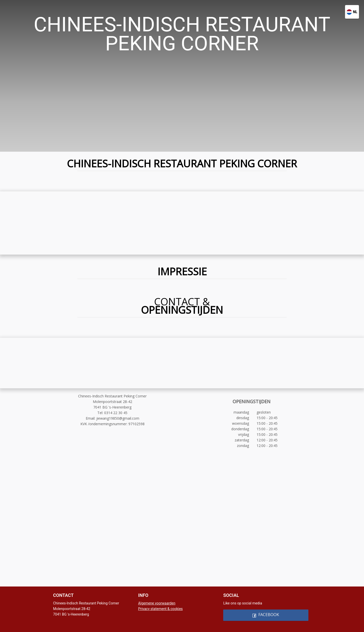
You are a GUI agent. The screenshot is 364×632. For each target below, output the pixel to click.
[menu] (182, 8)
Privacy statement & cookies (161, 609)
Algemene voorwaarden (157, 603)
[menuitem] (109, 8)
